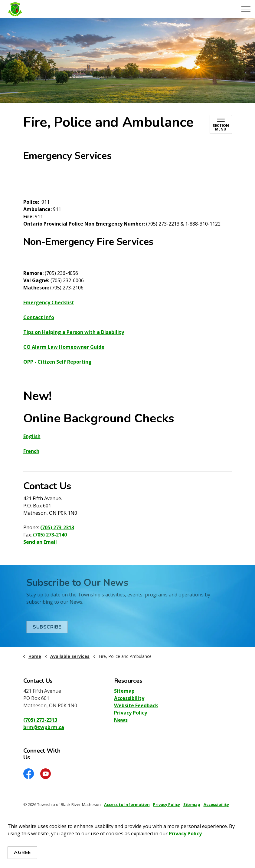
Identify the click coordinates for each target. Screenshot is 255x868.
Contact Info (39, 317)
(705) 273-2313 (57, 527)
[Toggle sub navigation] (221, 124)
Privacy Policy (185, 833)
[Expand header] (246, 9)
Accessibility (129, 698)
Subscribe (47, 627)
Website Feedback (136, 705)
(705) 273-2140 (50, 535)
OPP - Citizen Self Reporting (57, 362)
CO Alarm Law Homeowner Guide (64, 347)
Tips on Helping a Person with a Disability (74, 332)
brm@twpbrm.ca (44, 727)
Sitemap (124, 691)
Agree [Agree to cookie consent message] (22, 853)
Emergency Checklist (49, 302)
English (32, 436)
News (121, 720)
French (31, 451)
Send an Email (40, 542)
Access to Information (127, 804)
